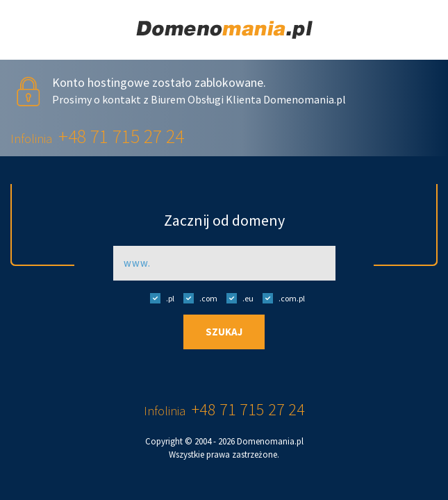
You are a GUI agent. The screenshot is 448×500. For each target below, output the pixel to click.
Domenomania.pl (270, 441)
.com (197, 298)
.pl (159, 298)
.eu (237, 298)
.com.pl (280, 298)
